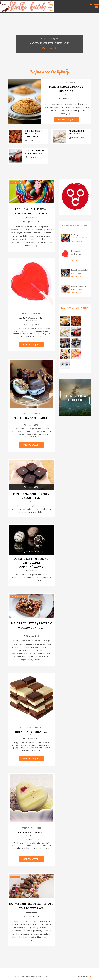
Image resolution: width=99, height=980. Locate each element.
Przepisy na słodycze (66, 83)
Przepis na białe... (31, 832)
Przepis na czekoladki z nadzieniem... (31, 496)
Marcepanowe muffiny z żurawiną (66, 89)
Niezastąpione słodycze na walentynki (77, 254)
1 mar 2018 (76, 276)
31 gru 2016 (76, 241)
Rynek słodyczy (18, 182)
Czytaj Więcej (66, 120)
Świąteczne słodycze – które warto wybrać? (31, 906)
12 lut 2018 (76, 260)
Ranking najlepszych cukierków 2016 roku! (31, 211)
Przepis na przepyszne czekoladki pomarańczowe (31, 563)
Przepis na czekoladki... (31, 418)
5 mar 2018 (76, 293)
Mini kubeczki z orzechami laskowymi (34, 134)
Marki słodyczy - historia (31, 727)
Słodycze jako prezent (31, 313)
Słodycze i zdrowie (19, 596)
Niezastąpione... (31, 318)
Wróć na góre (85, 976)
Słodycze (15, 877)
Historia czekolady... (31, 732)
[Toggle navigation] (97, 7)
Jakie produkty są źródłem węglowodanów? (31, 625)
